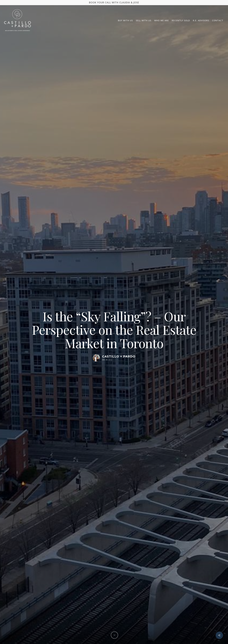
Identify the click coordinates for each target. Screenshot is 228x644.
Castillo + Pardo (119, 356)
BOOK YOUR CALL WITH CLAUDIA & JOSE (114, 3)
